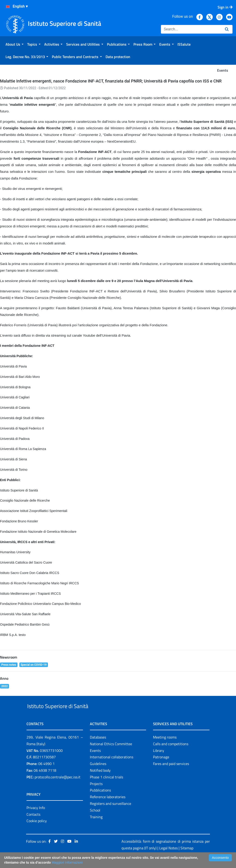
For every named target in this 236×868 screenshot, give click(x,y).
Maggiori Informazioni (67, 862)
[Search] (191, 29)
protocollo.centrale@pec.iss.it (58, 788)
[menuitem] (15, 44)
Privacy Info (36, 818)
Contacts (33, 825)
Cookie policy (37, 832)
